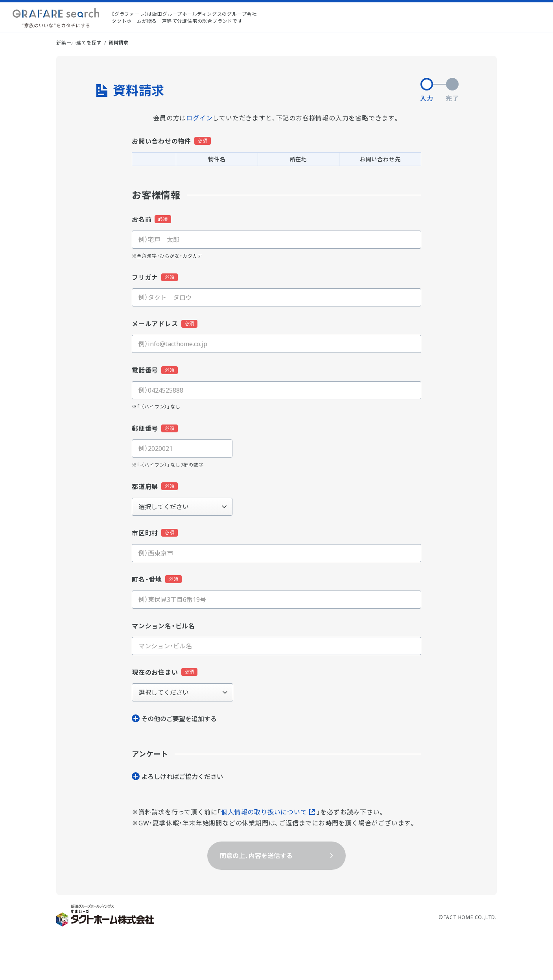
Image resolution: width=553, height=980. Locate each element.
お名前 (142, 220)
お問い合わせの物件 (161, 141)
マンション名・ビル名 (163, 626)
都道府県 (145, 487)
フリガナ (145, 277)
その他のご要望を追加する (179, 719)
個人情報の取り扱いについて (264, 812)
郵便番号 (145, 428)
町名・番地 (147, 580)
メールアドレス (155, 324)
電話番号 (145, 370)
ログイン (199, 118)
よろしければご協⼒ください (182, 777)
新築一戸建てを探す (79, 43)
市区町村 (145, 533)
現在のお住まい (155, 672)
